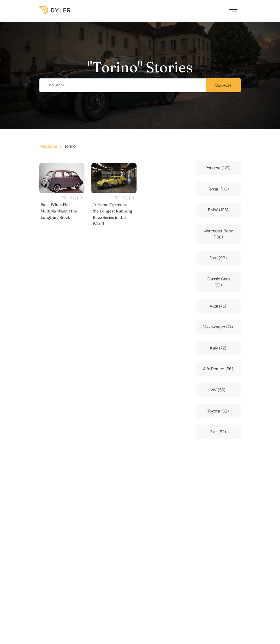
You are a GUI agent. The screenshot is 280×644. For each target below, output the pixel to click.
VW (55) (218, 390)
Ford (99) (218, 258)
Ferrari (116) (218, 189)
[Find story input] (123, 85)
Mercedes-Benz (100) (218, 234)
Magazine (48, 146)
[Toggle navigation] (233, 10)
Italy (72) (218, 348)
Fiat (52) (218, 432)
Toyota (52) (218, 411)
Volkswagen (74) (218, 327)
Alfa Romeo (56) (218, 369)
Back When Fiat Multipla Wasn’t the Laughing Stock (59, 211)
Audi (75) (218, 306)
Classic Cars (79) (218, 282)
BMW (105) (218, 210)
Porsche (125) (218, 168)
